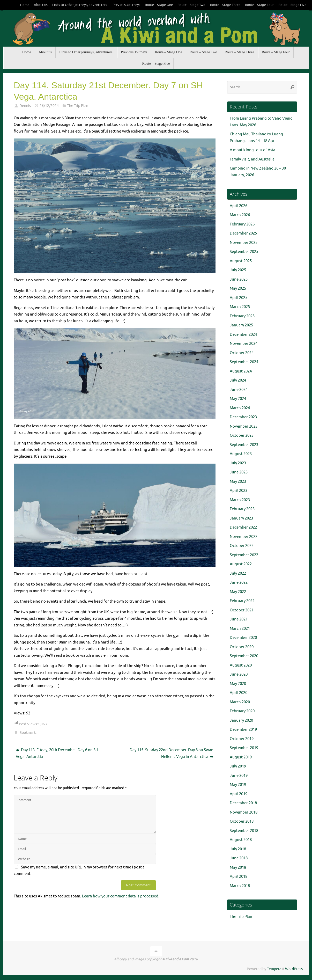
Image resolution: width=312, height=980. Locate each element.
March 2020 (240, 702)
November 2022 (244, 537)
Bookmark (28, 733)
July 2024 (238, 380)
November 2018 (244, 812)
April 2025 (239, 298)
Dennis (25, 106)
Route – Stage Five (292, 5)
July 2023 (238, 463)
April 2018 (239, 877)
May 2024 (238, 399)
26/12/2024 (49, 106)
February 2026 (242, 224)
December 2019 (243, 730)
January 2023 (241, 518)
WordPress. (294, 969)
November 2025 (244, 243)
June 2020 (239, 674)
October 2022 (242, 546)
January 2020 (241, 721)
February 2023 (242, 509)
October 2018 (242, 821)
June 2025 (239, 279)
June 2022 (239, 583)
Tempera (274, 969)
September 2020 (244, 656)
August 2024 (241, 371)
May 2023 (238, 482)
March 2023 (240, 500)
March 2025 (240, 307)
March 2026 (240, 215)
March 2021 (240, 629)
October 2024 (242, 353)
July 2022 (238, 573)
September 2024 (244, 362)
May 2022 (238, 592)
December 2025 (243, 233)
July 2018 (238, 849)
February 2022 (242, 601)
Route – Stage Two (191, 5)
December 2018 (243, 803)
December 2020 (243, 638)
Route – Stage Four (259, 5)
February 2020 (242, 711)
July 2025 (238, 270)
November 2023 (244, 426)
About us (41, 5)
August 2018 (241, 840)
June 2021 (239, 619)
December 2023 (243, 417)
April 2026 (239, 206)
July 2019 (238, 766)
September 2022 (244, 555)
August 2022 (241, 564)
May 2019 (238, 785)
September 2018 (244, 831)
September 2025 (244, 252)
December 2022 (243, 527)
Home (25, 5)
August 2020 (241, 665)
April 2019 (239, 794)
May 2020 (238, 684)
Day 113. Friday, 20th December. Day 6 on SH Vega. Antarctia (57, 753)
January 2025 (241, 325)
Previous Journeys (126, 5)
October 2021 (242, 610)
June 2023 (239, 472)
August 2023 (241, 454)
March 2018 (240, 886)
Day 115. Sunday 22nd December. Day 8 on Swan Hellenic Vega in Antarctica (172, 753)
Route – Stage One (159, 5)
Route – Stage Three (225, 5)
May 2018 (238, 868)
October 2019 (242, 739)
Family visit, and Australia (252, 159)
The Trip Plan (78, 106)
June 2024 (239, 390)
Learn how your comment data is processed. (121, 896)
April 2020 (239, 693)
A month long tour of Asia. (253, 150)
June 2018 (239, 858)
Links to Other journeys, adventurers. (80, 5)
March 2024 (240, 408)
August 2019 (241, 757)
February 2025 (242, 316)
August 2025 (241, 261)
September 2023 (244, 445)
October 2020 (242, 647)
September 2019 (244, 748)
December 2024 (243, 335)
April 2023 (239, 491)
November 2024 (244, 344)
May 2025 (238, 288)
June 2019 (239, 776)
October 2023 (242, 436)
